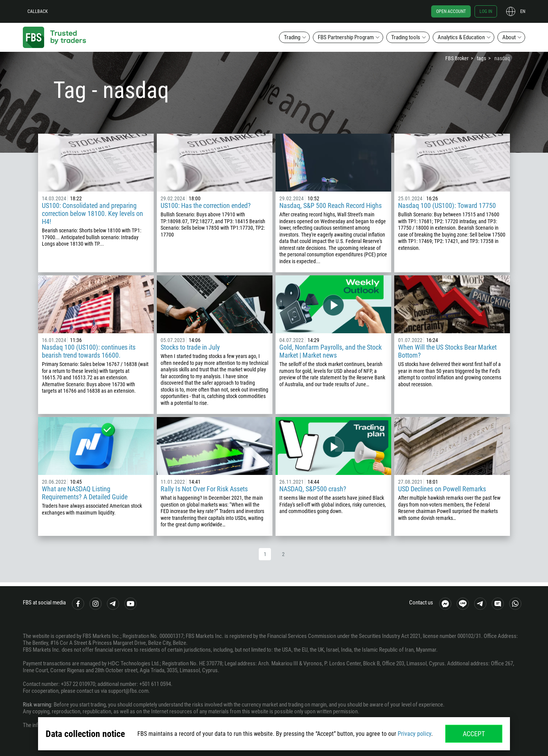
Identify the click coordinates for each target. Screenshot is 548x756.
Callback (38, 11)
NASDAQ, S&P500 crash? (313, 489)
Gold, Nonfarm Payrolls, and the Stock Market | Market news (331, 351)
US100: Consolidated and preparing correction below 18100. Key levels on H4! (92, 213)
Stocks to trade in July (190, 347)
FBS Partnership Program (346, 37)
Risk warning (37, 705)
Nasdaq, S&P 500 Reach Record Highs (331, 205)
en (523, 11)
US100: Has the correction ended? (206, 205)
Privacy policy (414, 734)
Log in (486, 11)
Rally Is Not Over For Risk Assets (204, 489)
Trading (292, 37)
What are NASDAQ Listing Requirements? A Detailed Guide (85, 493)
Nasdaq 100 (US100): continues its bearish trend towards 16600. (89, 351)
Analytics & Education (461, 37)
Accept (474, 734)
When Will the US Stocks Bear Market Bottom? (447, 351)
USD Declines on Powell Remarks (442, 489)
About (509, 37)
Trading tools (406, 37)
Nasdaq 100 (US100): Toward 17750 (447, 205)
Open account (451, 11)
